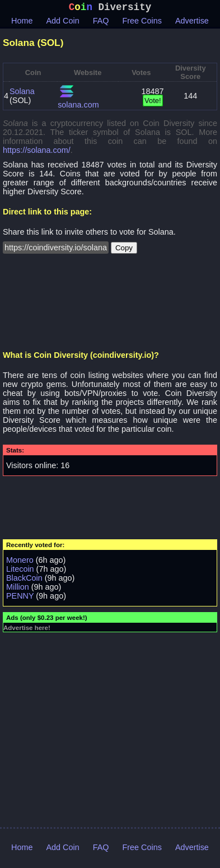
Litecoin (20, 571)
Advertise (192, 23)
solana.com (78, 107)
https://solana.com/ (37, 152)
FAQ (101, 23)
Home (22, 23)
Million (18, 589)
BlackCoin (24, 580)
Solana (22, 94)
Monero (20, 562)
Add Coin (63, 23)
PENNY (20, 598)
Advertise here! (27, 630)
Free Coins (142, 23)
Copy (124, 250)
